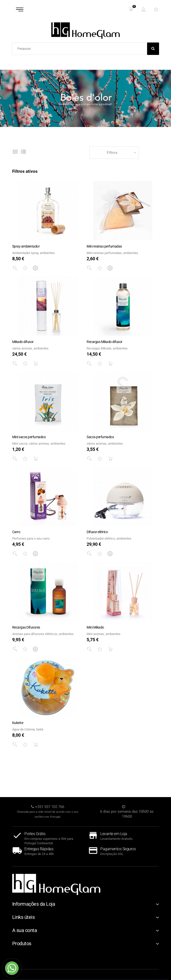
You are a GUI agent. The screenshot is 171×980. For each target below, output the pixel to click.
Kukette (18, 723)
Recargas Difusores (26, 627)
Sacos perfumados (100, 437)
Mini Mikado (95, 627)
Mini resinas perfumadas (104, 246)
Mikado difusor (23, 342)
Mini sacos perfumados (29, 437)
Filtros (112, 153)
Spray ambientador (26, 246)
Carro (16, 532)
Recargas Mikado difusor (105, 342)
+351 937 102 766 (50, 807)
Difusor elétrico (97, 532)
